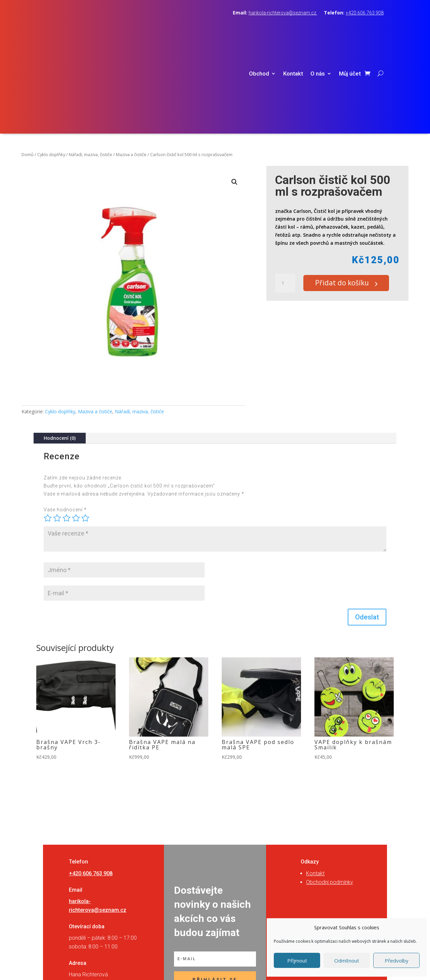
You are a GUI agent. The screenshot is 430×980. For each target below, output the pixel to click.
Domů (28, 65)
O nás (318, 29)
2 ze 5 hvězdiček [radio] (57, 429)
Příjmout (297, 961)
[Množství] (285, 194)
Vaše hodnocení (65, 421)
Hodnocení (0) (60, 349)
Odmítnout (347, 961)
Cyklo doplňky (51, 65)
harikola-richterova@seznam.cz (283, 13)
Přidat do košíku (346, 194)
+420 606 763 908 (365, 13)
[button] (234, 93)
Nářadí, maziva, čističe (91, 65)
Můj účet (350, 29)
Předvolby (397, 961)
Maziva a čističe (131, 65)
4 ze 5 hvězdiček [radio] (76, 429)
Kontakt (293, 29)
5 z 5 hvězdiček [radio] (85, 429)
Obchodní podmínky (330, 793)
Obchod (259, 29)
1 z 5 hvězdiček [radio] (48, 429)
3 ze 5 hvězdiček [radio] (67, 429)
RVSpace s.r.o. (257, 967)
